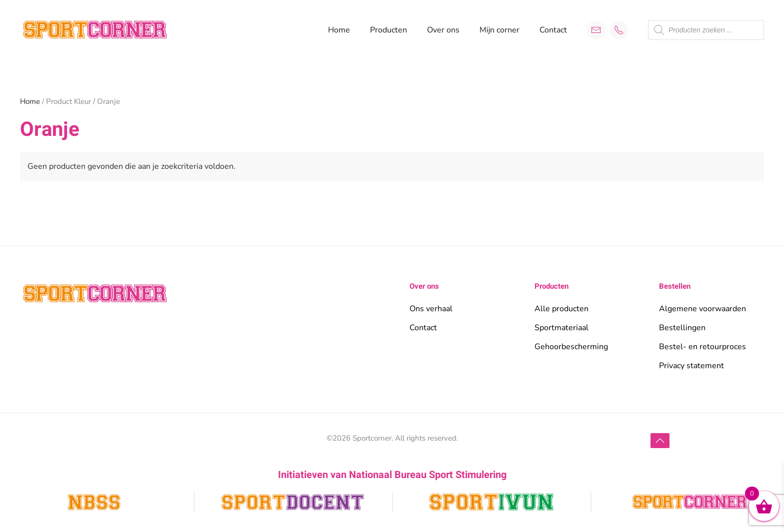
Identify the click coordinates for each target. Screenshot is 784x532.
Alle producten (561, 309)
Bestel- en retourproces (702, 347)
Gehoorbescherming (571, 347)
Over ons (443, 30)
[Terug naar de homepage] (95, 30)
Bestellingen (682, 328)
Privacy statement (691, 366)
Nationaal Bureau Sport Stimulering (428, 475)
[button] (660, 441)
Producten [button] (388, 30)
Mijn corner (499, 30)
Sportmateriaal (561, 328)
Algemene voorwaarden (702, 309)
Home (339, 30)
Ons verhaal (431, 309)
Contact (553, 30)
